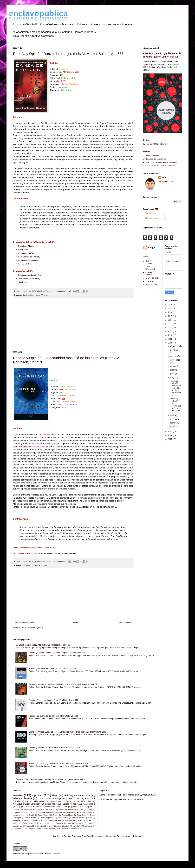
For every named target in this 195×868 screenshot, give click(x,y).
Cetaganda (23, 250)
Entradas (150, 214)
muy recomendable (72, 799)
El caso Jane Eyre (54, 553)
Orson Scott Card (53, 807)
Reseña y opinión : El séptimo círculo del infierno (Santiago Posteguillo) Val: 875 (63, 684)
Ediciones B (65, 69)
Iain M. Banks (30, 818)
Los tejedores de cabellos (29, 275)
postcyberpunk (19, 815)
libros (55, 795)
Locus (55, 495)
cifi (18, 801)
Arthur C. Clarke (109, 441)
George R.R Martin (34, 829)
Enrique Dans (151, 285)
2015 (170, 316)
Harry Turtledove (62, 829)
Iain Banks (78, 820)
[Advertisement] (73, 324)
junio (173, 374)
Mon (164, 177)
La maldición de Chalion (29, 257)
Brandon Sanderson (31, 804)
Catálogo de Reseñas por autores (160, 166)
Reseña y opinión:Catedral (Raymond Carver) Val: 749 (52, 669)
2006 (170, 435)
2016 (170, 312)
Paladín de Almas (26, 246)
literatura (16, 820)
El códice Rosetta (69, 553)
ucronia (16, 829)
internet (50, 826)
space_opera (87, 807)
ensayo (42, 801)
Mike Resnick (63, 818)
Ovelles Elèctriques (150, 274)
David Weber (43, 815)
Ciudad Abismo (50, 547)
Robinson (43, 565)
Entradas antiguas (125, 623)
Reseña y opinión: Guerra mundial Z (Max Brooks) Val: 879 (54, 748)
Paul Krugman (46, 823)
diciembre (175, 346)
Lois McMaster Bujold (69, 72)
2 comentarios (59, 291)
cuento (61, 810)
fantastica (17, 810)
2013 (170, 324)
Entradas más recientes (24, 623)
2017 (170, 309)
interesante (54, 799)
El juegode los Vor (26, 253)
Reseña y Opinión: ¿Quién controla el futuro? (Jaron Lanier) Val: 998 (58, 764)
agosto (173, 366)
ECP (24, 829)
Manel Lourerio (37, 812)
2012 (170, 328)
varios (88, 801)
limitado (80, 810)
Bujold (25, 295)
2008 (170, 343)
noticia (67, 826)
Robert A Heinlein (63, 823)
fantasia (28, 798)
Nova (15, 804)
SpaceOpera (55, 801)
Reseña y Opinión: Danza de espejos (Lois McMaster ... (175, 388)
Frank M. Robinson (47, 435)
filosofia (29, 826)
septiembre (175, 360)
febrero (174, 423)
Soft (66, 807)
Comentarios (152, 219)
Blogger (139, 836)
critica (82, 818)
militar (74, 812)
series (25, 812)
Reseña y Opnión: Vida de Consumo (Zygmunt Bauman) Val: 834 (57, 653)
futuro (65, 812)
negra (59, 826)
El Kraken (150, 281)
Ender (55, 815)
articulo (41, 799)
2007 (170, 431)
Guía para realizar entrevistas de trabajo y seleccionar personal (43, 645)
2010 (170, 335)
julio (172, 370)
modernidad (75, 829)
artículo (52, 810)
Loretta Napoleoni (47, 818)
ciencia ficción (51, 804)
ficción (76, 804)
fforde (90, 818)
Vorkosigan (46, 295)
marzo (173, 419)
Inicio (76, 623)
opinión (16, 812)
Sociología (79, 823)
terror (38, 807)
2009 (170, 339)
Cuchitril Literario (149, 262)
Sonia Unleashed (150, 268)
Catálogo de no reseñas (156, 159)
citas (74, 818)
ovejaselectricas (86, 812)
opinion (31, 295)
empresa (65, 804)
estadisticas (18, 826)
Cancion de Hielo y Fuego (59, 820)
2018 (170, 305)
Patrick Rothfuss (30, 823)
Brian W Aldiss (20, 447)
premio (26, 820)
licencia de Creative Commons (47, 853)
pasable (74, 807)
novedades (77, 826)
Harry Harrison (56, 447)
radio (35, 820)
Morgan (16, 823)
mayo (173, 378)
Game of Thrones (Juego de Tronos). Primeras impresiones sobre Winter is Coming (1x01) (68, 732)
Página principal (152, 156)
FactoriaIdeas (67, 815)
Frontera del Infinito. (25, 264)
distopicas (29, 801)
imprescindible (89, 804)
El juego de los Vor (39, 553)
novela (90, 810)
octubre (174, 356)
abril (172, 415)
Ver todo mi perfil (166, 182)
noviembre (175, 350)
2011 (170, 331)
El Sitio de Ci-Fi (152, 278)
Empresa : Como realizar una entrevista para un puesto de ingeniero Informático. (50, 779)
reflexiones (28, 810)
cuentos (71, 810)
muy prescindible (24, 807)
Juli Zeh (89, 820)
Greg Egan (81, 815)
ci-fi (24, 565)
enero (173, 427)
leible (16, 798)
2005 (170, 439)
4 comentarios (59, 561)
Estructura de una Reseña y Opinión (161, 162)
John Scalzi (41, 810)
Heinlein (48, 444)
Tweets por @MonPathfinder (155, 144)
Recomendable (82, 795)
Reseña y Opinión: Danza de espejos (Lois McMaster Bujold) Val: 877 (68, 54)
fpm (114, 836)
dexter (89, 823)
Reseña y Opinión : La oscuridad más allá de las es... (176, 405)
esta (18, 495)
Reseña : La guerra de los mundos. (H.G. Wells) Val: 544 (53, 716)
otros (78, 801)
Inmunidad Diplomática (28, 260)
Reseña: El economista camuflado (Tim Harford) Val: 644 (53, 700)
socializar (88, 826)
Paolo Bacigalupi (53, 812)
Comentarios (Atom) (34, 627)
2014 (170, 320)
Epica (68, 801)
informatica (39, 826)
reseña (38, 295)
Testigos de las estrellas (29, 279)
